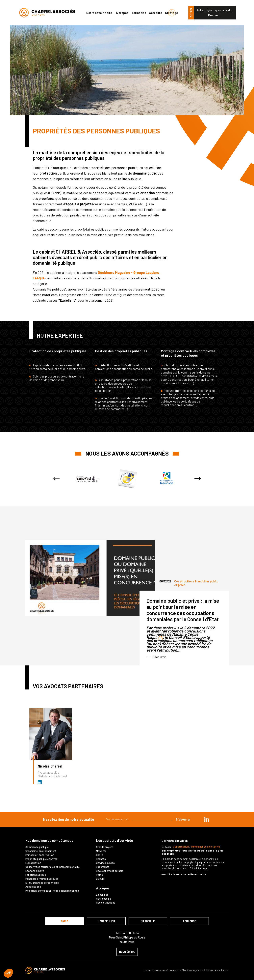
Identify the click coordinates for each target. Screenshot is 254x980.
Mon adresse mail (117, 819)
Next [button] (198, 479)
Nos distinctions (106, 903)
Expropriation (33, 863)
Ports (99, 875)
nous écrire (127, 952)
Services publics (105, 863)
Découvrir (215, 15)
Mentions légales (191, 970)
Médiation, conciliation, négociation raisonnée (52, 891)
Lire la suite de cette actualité (187, 874)
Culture (100, 879)
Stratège (172, 13)
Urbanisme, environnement (41, 851)
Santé (100, 855)
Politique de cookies (215, 970)
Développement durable (110, 871)
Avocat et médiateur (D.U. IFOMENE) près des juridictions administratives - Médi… (40, 782)
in (207, 819)
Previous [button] (56, 479)
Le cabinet (102, 895)
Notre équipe (103, 899)
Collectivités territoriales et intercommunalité (52, 867)
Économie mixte (35, 871)
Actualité (156, 13)
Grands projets (105, 847)
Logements (103, 867)
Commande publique (37, 847)
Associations (33, 887)
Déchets (101, 859)
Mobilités (101, 851)
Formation (139, 13)
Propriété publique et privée (41, 859)
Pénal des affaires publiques (42, 879)
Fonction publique (36, 875)
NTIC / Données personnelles (42, 883)
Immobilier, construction (40, 855)
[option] (87, 479)
